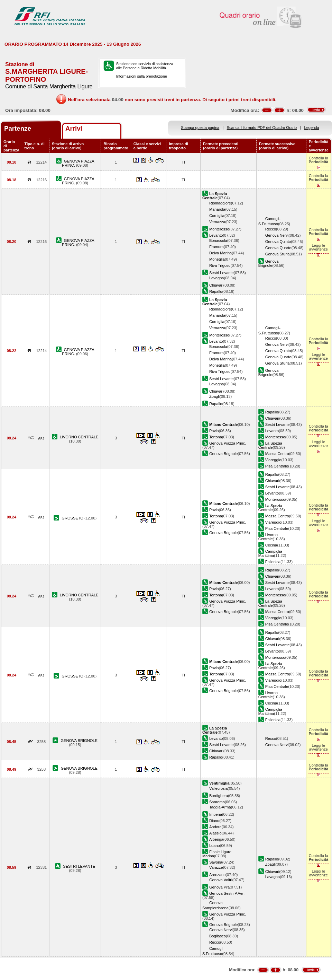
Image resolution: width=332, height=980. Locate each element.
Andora (215, 827)
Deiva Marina (220, 253)
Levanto (216, 235)
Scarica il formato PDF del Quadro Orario (262, 128)
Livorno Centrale (268, 537)
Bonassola (218, 240)
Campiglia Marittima (270, 553)
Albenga (216, 839)
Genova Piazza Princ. (228, 443)
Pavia (214, 431)
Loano (215, 846)
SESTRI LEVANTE (79, 866)
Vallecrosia (218, 788)
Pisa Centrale (277, 466)
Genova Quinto (278, 242)
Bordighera (219, 796)
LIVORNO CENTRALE (79, 437)
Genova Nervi (277, 235)
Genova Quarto (278, 248)
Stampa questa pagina (200, 128)
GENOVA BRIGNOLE (79, 741)
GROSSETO (73, 518)
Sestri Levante (222, 273)
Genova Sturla (278, 254)
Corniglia (217, 216)
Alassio (215, 833)
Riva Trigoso (220, 265)
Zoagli (214, 396)
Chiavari (216, 285)
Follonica (273, 562)
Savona (216, 862)
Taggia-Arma (220, 807)
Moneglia (217, 259)
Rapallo (216, 291)
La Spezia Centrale (270, 445)
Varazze (216, 867)
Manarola (217, 209)
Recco (271, 229)
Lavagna (217, 278)
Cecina (271, 545)
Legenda (312, 128)
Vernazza (217, 222)
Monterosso (219, 229)
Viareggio (273, 460)
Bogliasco (218, 936)
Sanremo (217, 802)
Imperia (216, 814)
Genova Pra (219, 887)
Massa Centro (277, 454)
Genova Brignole (269, 263)
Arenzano (217, 875)
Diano (214, 821)
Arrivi (74, 128)
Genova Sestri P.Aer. (227, 893)
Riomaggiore (220, 203)
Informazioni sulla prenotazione (142, 76)
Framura (216, 247)
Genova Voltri (221, 880)
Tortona (216, 437)
